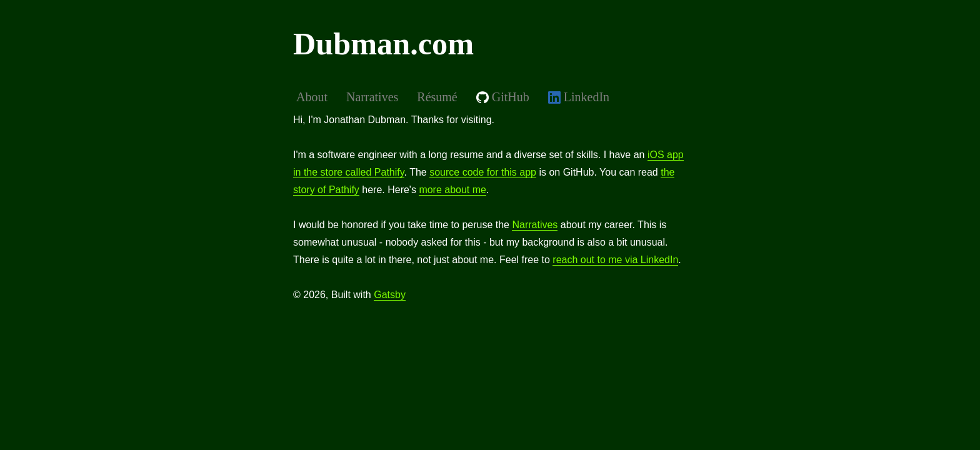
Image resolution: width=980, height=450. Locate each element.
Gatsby (390, 295)
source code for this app (483, 172)
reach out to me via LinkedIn (615, 260)
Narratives (535, 225)
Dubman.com (383, 44)
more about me (452, 190)
